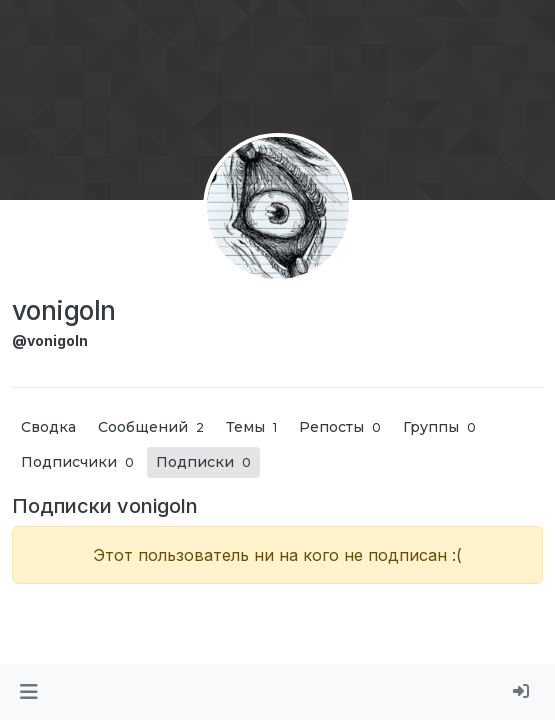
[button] (28, 692)
